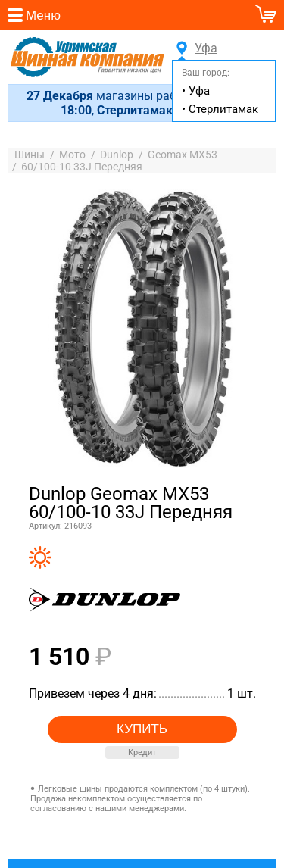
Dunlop (117, 157)
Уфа (204, 49)
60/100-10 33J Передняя (82, 169)
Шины (30, 157)
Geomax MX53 (183, 157)
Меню (43, 16)
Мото (72, 157)
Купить (142, 731)
